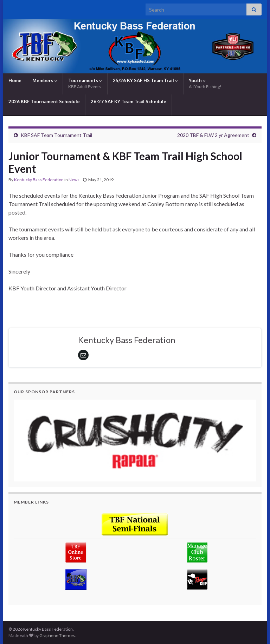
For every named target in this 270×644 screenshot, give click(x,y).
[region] (135, 441)
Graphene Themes (57, 635)
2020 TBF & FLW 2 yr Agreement (213, 135)
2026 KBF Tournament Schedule (44, 101)
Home (15, 80)
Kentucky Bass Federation (39, 180)
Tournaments (85, 83)
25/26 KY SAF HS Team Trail (145, 80)
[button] (135, 441)
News (74, 180)
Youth (205, 83)
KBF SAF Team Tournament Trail (56, 135)
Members (45, 80)
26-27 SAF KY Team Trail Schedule (128, 101)
